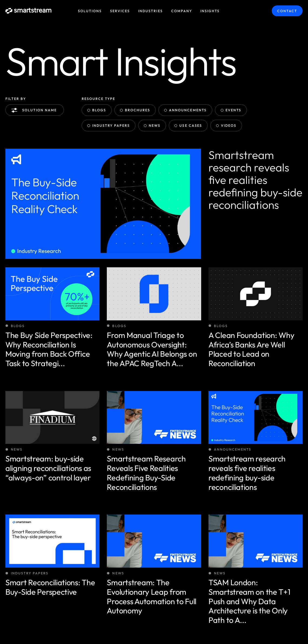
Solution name (35, 110)
